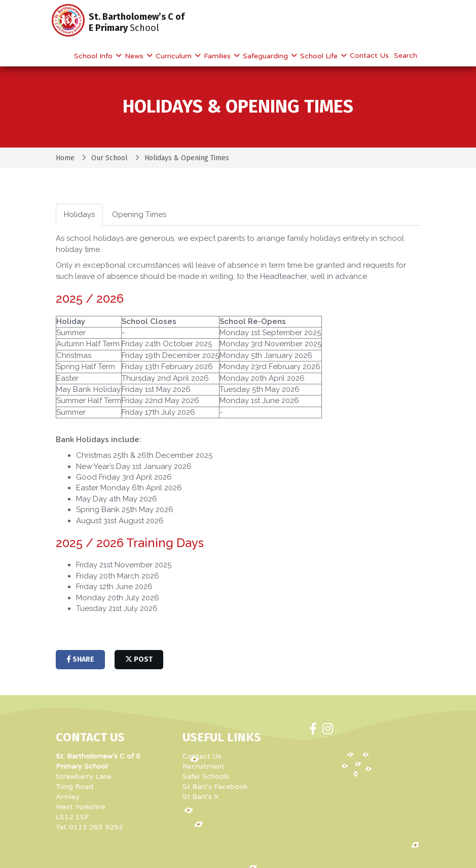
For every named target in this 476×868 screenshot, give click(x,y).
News (135, 56)
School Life (320, 56)
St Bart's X (200, 797)
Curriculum (175, 56)
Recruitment (204, 766)
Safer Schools (206, 776)
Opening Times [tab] (139, 214)
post (139, 659)
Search (406, 56)
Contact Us (369, 56)
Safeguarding (266, 56)
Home (65, 158)
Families (218, 56)
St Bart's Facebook (215, 787)
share (80, 659)
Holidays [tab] (79, 214)
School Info (94, 56)
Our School (109, 158)
